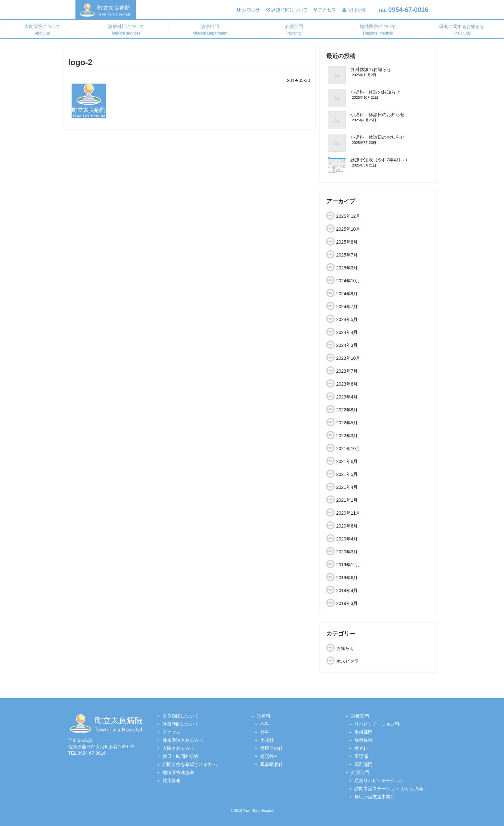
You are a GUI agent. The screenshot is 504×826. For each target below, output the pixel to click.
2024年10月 (348, 281)
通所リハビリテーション (379, 781)
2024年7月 (347, 307)
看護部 (361, 756)
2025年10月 (348, 229)
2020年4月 (347, 539)
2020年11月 (348, 513)
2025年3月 (347, 268)
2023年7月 (347, 371)
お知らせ (345, 648)
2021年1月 (347, 500)
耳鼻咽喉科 (272, 764)
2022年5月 (347, 423)
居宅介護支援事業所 (375, 797)
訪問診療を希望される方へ (190, 764)
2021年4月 (347, 487)
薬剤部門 (363, 764)
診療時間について (181, 724)
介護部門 (294, 30)
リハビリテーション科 (377, 724)
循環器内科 (272, 748)
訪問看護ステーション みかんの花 (389, 789)
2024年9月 (347, 294)
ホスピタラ (348, 661)
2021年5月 (347, 474)
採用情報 (172, 781)
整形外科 (269, 756)
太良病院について (42, 30)
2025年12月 (348, 216)
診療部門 (210, 30)
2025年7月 (347, 255)
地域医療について (378, 30)
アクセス (172, 732)
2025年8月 (347, 242)
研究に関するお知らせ (462, 30)
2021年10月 (348, 448)
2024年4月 (347, 332)
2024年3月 (347, 345)
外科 (265, 732)
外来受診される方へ (183, 740)
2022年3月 (347, 436)
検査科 (361, 748)
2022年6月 (347, 410)
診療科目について (126, 30)
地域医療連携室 (178, 772)
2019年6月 (347, 578)
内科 (265, 724)
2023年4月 (347, 397)
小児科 (267, 740)
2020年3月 (347, 552)
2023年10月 (348, 358)
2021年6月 (347, 461)
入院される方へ (178, 748)
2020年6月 (347, 526)
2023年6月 (347, 384)
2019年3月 (347, 603)
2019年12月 (348, 565)
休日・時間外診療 (181, 756)
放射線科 (363, 740)
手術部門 (363, 732)
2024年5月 (347, 319)
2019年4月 (347, 590)
